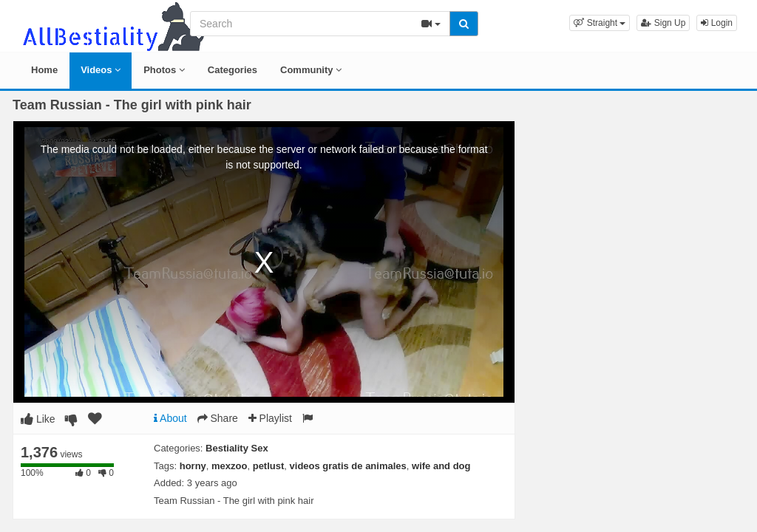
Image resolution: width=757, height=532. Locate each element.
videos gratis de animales (348, 466)
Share (218, 418)
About (170, 418)
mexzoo (229, 466)
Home (44, 70)
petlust (269, 466)
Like (38, 419)
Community (311, 70)
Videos (101, 70)
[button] (600, 23)
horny (193, 466)
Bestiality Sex (237, 448)
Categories (232, 70)
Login (717, 23)
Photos (164, 70)
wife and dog (441, 466)
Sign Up (663, 23)
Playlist (270, 418)
